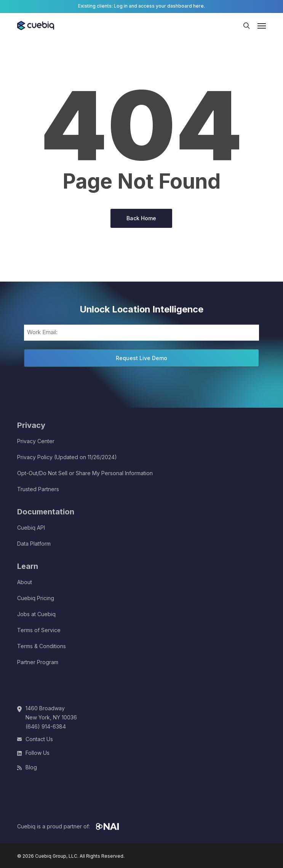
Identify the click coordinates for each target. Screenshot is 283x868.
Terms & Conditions (42, 646)
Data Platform (34, 544)
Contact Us (39, 739)
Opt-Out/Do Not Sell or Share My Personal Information (85, 473)
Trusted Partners (38, 489)
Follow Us (38, 753)
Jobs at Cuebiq (36, 614)
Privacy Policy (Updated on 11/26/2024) (67, 457)
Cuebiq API (31, 528)
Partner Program (38, 662)
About (25, 582)
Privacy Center (36, 441)
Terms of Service (39, 630)
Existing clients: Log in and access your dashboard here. (141, 6)
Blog (31, 767)
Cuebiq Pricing (36, 598)
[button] (262, 26)
